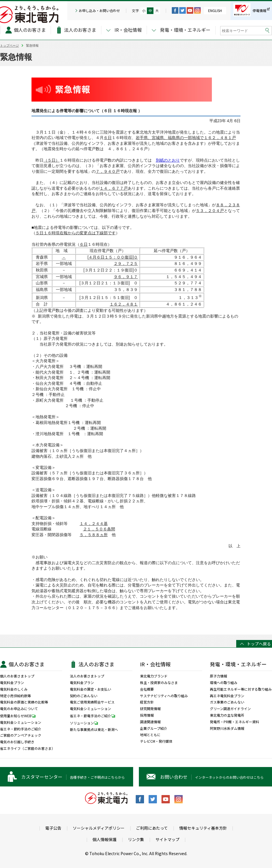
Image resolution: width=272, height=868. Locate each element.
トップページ (9, 45)
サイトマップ (167, 840)
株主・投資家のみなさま (159, 683)
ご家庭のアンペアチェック (21, 735)
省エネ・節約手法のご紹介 (21, 729)
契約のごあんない (84, 696)
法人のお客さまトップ (87, 676)
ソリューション (85, 723)
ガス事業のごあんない (227, 702)
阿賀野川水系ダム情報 (227, 728)
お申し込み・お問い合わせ (99, 11)
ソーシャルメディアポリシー (99, 828)
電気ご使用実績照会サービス (92, 702)
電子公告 (53, 828)
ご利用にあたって (152, 828)
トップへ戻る (259, 644)
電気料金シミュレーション (21, 722)
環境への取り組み (224, 683)
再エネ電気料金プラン (227, 696)
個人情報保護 (105, 840)
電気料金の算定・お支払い (90, 689)
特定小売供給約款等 (15, 696)
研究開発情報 (150, 709)
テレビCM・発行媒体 (156, 741)
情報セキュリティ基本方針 (203, 828)
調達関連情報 (150, 722)
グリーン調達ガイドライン (230, 709)
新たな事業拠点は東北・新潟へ (94, 730)
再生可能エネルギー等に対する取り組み (241, 689)
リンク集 (136, 840)
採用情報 (147, 715)
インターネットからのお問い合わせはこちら (212, 777)
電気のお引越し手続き (17, 742)
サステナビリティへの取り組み (164, 696)
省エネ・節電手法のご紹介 (94, 716)
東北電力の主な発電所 (227, 715)
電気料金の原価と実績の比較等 (24, 702)
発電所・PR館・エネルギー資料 (234, 722)
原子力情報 (218, 676)
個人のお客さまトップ (17, 676)
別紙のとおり (168, 160)
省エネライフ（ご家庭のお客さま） (27, 748)
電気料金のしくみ (14, 689)
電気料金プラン (12, 683)
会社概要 (147, 689)
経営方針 (147, 702)
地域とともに (150, 735)
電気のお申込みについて (19, 709)
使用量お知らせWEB (19, 716)
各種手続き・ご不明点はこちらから (73, 777)
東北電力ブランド (154, 676)
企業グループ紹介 (154, 728)
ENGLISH (215, 10)
